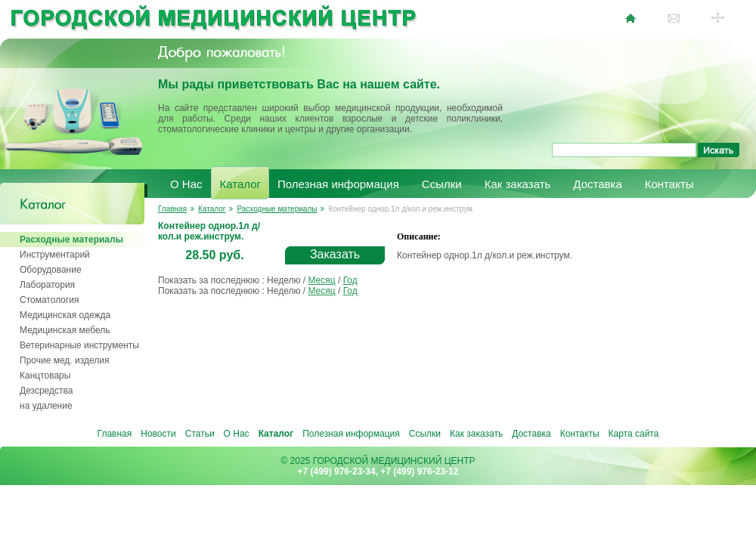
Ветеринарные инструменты (79, 345)
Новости (158, 434)
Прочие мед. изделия (64, 360)
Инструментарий (55, 255)
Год (350, 280)
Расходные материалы (71, 240)
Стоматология (50, 300)
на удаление (46, 406)
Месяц (321, 280)
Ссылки (442, 184)
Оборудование (51, 270)
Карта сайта (634, 434)
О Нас (186, 184)
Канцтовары (45, 376)
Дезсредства (46, 391)
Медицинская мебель (65, 330)
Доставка (597, 184)
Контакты (669, 184)
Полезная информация (338, 184)
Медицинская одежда (65, 315)
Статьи (200, 434)
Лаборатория (47, 285)
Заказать (335, 254)
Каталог (241, 184)
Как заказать (518, 184)
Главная (172, 209)
